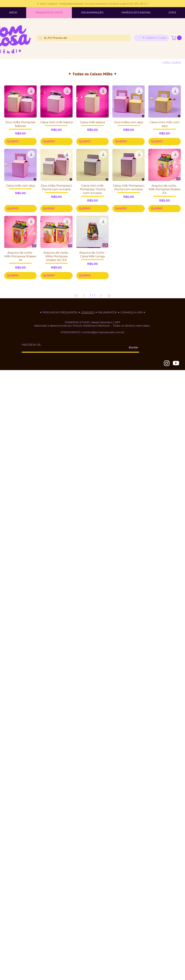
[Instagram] (167, 363)
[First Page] (76, 296)
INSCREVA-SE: (32, 345)
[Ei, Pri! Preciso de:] (83, 38)
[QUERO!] (20, 142)
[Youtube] (176, 363)
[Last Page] (109, 296)
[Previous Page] (84, 296)
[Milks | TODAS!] (172, 62)
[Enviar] (132, 348)
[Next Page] (101, 296)
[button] (177, 38)
